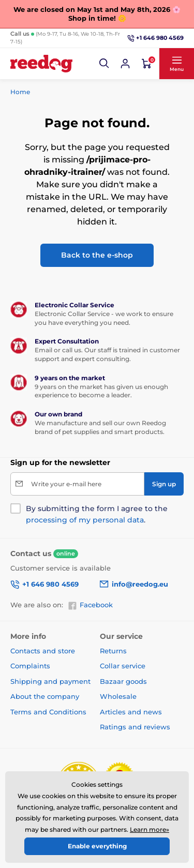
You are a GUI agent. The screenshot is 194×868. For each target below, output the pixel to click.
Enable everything (97, 846)
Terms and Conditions (48, 712)
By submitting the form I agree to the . (97, 514)
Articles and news (131, 712)
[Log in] (125, 64)
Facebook (90, 605)
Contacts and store (43, 651)
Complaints (30, 666)
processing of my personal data (85, 520)
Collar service (123, 666)
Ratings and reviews (135, 727)
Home (20, 92)
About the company (45, 696)
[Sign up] (164, 484)
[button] (105, 64)
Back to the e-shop (97, 255)
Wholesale (118, 696)
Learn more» (150, 829)
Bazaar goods (123, 681)
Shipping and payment (50, 681)
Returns (113, 651)
